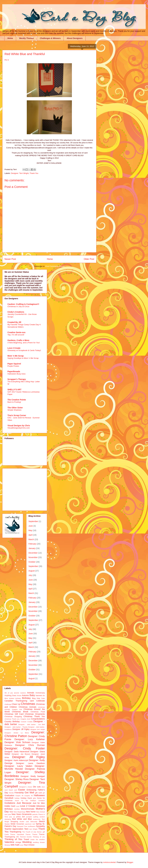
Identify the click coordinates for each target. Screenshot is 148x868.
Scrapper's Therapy (17, 379)
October (32, 562)
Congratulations (38, 719)
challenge (8, 704)
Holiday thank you (28, 798)
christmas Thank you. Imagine (15, 719)
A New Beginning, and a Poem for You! (24, 343)
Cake (43, 698)
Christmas (28, 704)
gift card (38, 793)
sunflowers (32, 826)
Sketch (42, 821)
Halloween (39, 795)
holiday (17, 798)
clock (29, 719)
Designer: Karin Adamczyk (16, 760)
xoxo (22, 845)
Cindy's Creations (16, 312)
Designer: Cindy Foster (25, 748)
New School (41, 812)
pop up (12, 817)
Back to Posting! (14, 402)
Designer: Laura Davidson (30, 763)
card (32, 701)
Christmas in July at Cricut (18, 306)
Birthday (26, 698)
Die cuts (37, 787)
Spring (39, 824)
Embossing (32, 790)
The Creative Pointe (17, 400)
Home (10, 38)
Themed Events (26, 837)
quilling (36, 817)
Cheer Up (16, 704)
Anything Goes (10, 696)
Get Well (29, 793)
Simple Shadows (14, 410)
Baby (32, 695)
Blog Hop (36, 698)
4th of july (9, 693)
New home (31, 812)
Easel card (13, 790)
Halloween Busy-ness (16, 374)
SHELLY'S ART (14, 390)
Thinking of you (39, 837)
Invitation (42, 801)
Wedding (27, 842)
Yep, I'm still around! (16, 335)
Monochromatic (28, 809)
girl (44, 793)
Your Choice (29, 845)
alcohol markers (20, 693)
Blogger (130, 862)
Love (18, 806)
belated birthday (15, 698)
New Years (16, 814)
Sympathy (40, 826)
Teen (26, 829)
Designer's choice (26, 787)
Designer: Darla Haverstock (17, 752)
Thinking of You (13, 839)
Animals (31, 693)
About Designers (75, 38)
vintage (18, 842)
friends (11, 793)
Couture (24, 722)
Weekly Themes (26, 38)
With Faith (15, 845)
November (33, 557)
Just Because (24, 803)
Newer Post (10, 259)
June (31, 526)
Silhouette (34, 822)
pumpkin (29, 817)
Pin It (7, 60)
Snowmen (20, 824)
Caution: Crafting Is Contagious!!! (23, 304)
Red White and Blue (22, 819)
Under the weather (38, 839)
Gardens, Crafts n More (18, 340)
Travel (26, 839)
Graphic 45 (29, 796)
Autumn (26, 695)
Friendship (19, 793)
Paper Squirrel (14, 364)
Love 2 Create (14, 348)
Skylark (7, 824)
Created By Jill (14, 322)
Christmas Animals (28, 707)
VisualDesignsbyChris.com (19, 428)
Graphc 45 (19, 796)
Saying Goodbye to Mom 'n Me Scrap (23, 358)
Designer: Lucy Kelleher (30, 739)
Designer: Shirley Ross (17, 779)
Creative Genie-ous (16, 332)
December (33, 553)
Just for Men (39, 803)
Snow (13, 824)
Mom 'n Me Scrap (16, 356)
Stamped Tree (22, 826)
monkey (17, 809)
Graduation (9, 795)
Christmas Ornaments (35, 714)
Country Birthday (12, 721)
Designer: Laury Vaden (18, 766)
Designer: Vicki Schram (17, 742)
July (30, 575)
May (30, 530)
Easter (22, 790)
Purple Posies (13, 366)
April (30, 535)
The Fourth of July (29, 832)
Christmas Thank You (34, 716)
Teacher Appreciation (14, 829)
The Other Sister (15, 408)
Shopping (14, 822)
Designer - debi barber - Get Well (32, 724)
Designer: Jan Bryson (21, 754)
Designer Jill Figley (21, 729)
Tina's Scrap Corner (17, 415)
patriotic (35, 814)
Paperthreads (14, 371)
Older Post (89, 259)
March (31, 539)
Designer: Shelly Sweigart (33, 776)
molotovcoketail (109, 862)
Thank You (34, 173)
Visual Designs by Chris (19, 426)
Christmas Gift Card (14, 714)
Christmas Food (38, 712)
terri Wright (33, 829)
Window (7, 845)
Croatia (30, 722)
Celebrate (41, 701)
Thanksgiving (15, 832)
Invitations (10, 803)
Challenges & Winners (50, 38)
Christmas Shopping (13, 717)
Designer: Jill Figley (28, 757)
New (11, 812)
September (33, 521)
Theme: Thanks (32, 834)
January (32, 548)
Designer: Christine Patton (25, 734)
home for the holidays (26, 801)
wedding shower (39, 842)
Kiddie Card (10, 806)
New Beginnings (20, 812)
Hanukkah (9, 798)
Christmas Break (20, 712)
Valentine (9, 842)
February (32, 544)
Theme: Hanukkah (17, 834)
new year (8, 814)
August (32, 571)
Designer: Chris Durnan (30, 745)
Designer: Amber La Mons (17, 733)
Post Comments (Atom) (55, 266)
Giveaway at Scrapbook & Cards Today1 (24, 350)
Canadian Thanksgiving (16, 701)
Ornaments (27, 814)
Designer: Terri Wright (20, 173)
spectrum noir (30, 824)
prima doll (21, 817)
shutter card (24, 822)
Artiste (19, 696)
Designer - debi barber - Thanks (16, 727)
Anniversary (40, 693)
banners (39, 696)
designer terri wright (38, 729)
